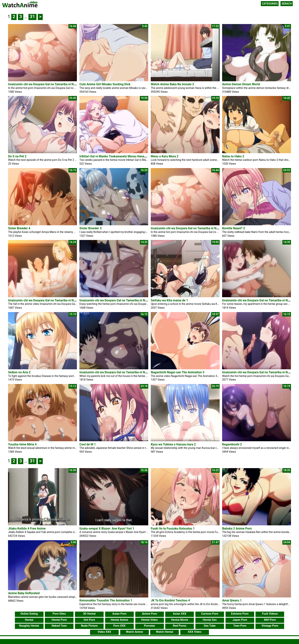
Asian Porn (119, 612)
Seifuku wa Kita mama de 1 (169, 300)
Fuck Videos (270, 612)
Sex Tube (210, 624)
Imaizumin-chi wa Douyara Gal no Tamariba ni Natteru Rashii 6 (51, 84)
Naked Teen (59, 624)
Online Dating (29, 612)
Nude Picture (89, 624)
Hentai (29, 618)
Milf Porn (270, 618)
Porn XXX (119, 624)
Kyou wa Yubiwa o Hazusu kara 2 (173, 444)
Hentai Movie (180, 618)
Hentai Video (149, 618)
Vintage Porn (270, 624)
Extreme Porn (240, 612)
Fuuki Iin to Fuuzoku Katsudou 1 (173, 528)
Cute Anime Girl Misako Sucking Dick (105, 84)
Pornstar (149, 624)
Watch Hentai (164, 630)
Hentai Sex (210, 618)
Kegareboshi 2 (232, 444)
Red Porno (180, 624)
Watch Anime (134, 630)
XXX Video (195, 630)
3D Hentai (89, 612)
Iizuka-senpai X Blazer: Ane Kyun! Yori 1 (107, 528)
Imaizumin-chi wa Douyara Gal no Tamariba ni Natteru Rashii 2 (122, 372)
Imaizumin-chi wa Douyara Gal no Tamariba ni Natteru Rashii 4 (122, 300)
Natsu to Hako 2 (233, 156)
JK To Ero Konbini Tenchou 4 (170, 599)
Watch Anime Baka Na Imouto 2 (172, 84)
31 (32, 17)
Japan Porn (240, 618)
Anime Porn (149, 612)
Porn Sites (59, 612)
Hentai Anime (119, 618)
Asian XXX (180, 612)
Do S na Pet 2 (17, 156)
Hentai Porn (59, 618)
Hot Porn (89, 618)
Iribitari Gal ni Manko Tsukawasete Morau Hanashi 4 (115, 156)
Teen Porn (240, 624)
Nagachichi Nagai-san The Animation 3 (177, 372)
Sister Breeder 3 (90, 228)
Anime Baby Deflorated (24, 599)
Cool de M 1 (88, 444)
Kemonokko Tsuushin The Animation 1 (106, 599)
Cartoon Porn (210, 612)
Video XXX (104, 630)
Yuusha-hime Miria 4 (22, 444)
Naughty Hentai (29, 624)
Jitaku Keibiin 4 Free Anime (27, 528)
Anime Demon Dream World (241, 84)
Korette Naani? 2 (234, 228)
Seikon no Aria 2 (19, 372)
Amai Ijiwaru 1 (232, 599)
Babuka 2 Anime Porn (237, 528)
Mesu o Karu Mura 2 (165, 156)
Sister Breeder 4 (19, 228)
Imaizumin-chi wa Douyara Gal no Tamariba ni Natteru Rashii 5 (51, 300)
